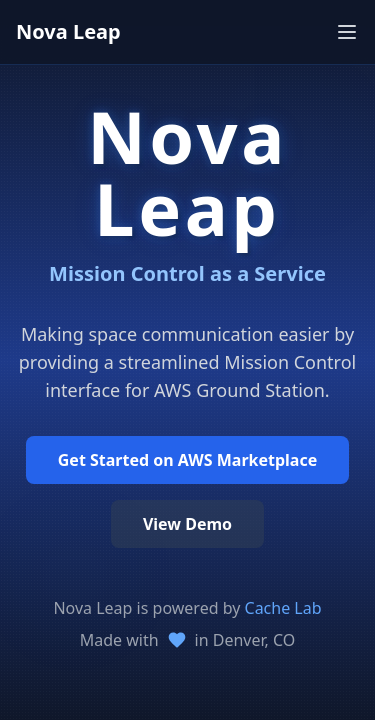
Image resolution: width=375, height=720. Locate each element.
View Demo (187, 524)
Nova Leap (68, 31)
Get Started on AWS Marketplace (187, 460)
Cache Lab (283, 608)
